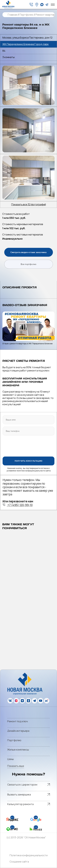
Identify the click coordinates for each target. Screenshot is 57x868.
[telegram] (47, 5)
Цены (10, 759)
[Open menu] (53, 5)
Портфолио (26, 15)
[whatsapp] (42, 5)
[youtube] (41, 701)
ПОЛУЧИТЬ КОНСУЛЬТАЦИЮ (28, 461)
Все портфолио (29, 264)
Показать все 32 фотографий (29, 205)
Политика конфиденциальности (29, 855)
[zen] (22, 701)
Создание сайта (19, 862)
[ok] (28, 701)
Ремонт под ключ (18, 721)
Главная (12, 15)
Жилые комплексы (18, 750)
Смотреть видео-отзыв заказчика (29, 252)
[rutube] (47, 701)
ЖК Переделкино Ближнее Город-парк (26, 44)
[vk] (10, 701)
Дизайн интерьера (18, 731)
